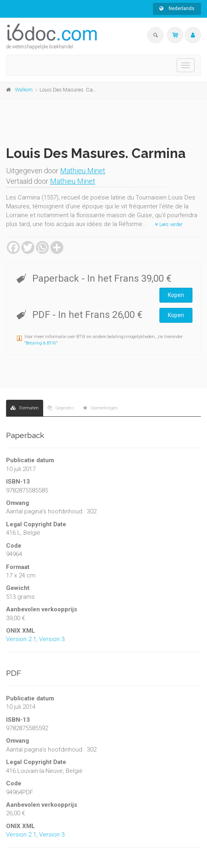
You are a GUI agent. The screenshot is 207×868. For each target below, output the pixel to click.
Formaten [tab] (25, 408)
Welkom (24, 90)
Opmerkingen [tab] (100, 408)
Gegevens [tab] (61, 408)
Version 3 (52, 639)
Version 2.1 (21, 639)
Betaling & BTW (41, 343)
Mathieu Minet (83, 171)
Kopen (176, 295)
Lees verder (169, 224)
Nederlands (177, 8)
